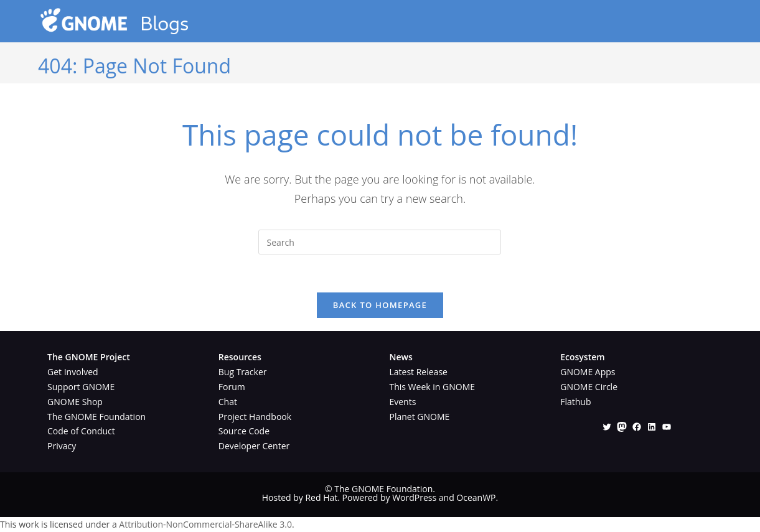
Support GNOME (81, 387)
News (401, 357)
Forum (232, 387)
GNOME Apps (588, 372)
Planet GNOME (419, 417)
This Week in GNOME (432, 387)
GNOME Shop (75, 402)
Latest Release (418, 372)
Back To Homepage (380, 305)
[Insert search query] (380, 242)
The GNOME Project (89, 357)
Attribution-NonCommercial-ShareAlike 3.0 (205, 524)
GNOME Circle (589, 387)
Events (402, 402)
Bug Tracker (243, 372)
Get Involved (73, 372)
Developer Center (254, 446)
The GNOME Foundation (96, 417)
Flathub (575, 402)
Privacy (62, 446)
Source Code (244, 431)
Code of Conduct (81, 431)
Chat (228, 402)
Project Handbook (255, 417)
